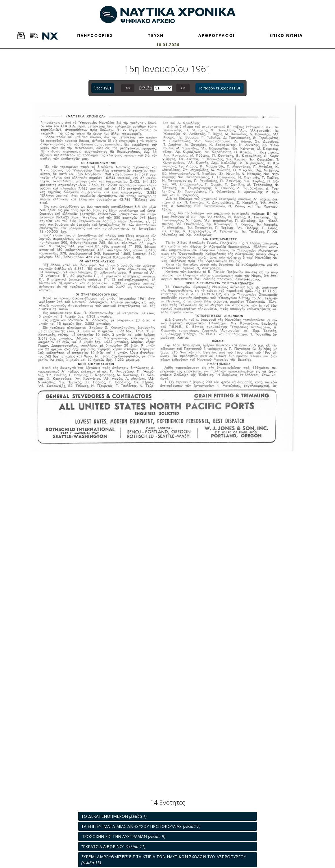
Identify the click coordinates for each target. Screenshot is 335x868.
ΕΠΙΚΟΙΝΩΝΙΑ (286, 35)
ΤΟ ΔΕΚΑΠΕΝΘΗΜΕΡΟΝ (114, 816)
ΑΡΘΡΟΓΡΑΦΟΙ (216, 35)
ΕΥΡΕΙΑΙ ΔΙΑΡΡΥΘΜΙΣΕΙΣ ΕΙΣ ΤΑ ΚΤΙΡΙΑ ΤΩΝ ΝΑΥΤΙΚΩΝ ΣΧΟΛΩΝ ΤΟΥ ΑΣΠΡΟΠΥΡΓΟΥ (164, 860)
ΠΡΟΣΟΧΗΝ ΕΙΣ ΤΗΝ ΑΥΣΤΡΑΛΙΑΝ (123, 836)
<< (128, 88)
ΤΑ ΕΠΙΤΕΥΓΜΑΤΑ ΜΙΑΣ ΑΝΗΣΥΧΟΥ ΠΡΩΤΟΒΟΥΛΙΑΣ (141, 826)
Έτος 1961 (103, 88)
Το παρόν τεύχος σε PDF (220, 88)
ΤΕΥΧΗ (156, 35)
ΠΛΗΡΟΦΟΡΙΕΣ (95, 35)
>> (183, 88)
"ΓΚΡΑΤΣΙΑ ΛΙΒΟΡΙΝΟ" (113, 847)
